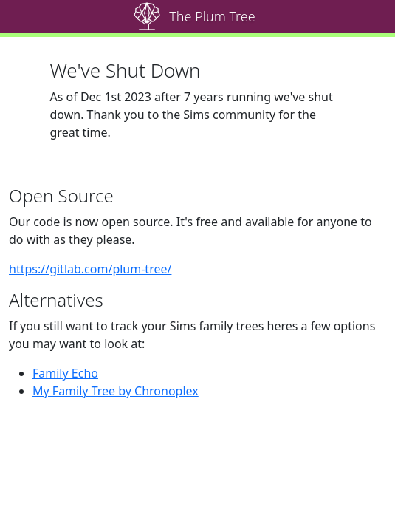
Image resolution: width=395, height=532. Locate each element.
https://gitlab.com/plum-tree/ (90, 269)
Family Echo (65, 373)
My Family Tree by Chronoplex (116, 391)
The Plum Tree (212, 16)
